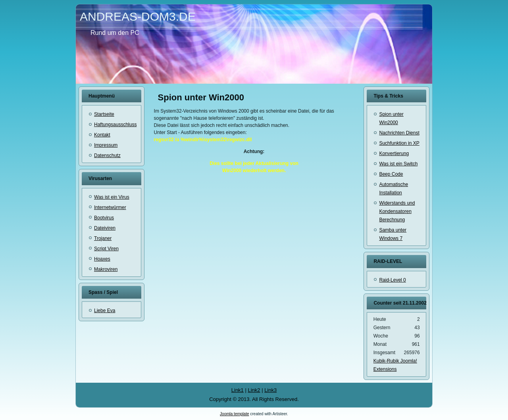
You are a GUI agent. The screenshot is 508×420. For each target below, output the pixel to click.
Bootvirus (104, 218)
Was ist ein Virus (112, 197)
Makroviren (106, 269)
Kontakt (102, 135)
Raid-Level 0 (392, 280)
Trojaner (103, 238)
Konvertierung (394, 153)
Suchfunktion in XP (399, 143)
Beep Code (391, 174)
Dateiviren (105, 228)
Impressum (106, 145)
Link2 (254, 390)
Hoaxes (102, 259)
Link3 (270, 390)
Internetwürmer (110, 207)
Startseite (104, 114)
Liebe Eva (105, 311)
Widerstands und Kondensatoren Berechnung (397, 211)
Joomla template (234, 414)
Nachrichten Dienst (399, 133)
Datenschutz (107, 155)
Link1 (238, 390)
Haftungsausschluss (115, 125)
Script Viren (106, 249)
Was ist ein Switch (398, 164)
